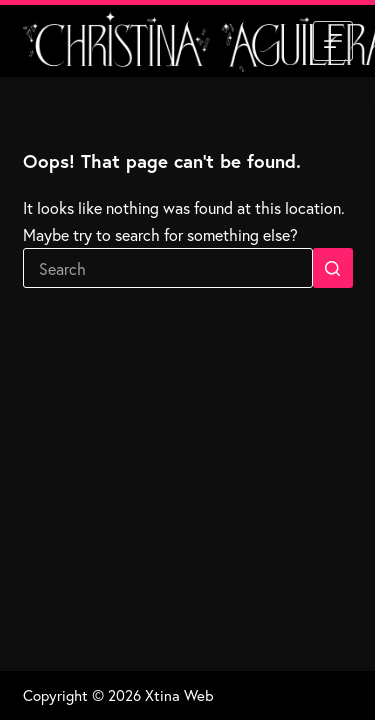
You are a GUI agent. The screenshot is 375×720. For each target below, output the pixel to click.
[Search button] (333, 268)
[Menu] (333, 41)
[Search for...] (168, 268)
